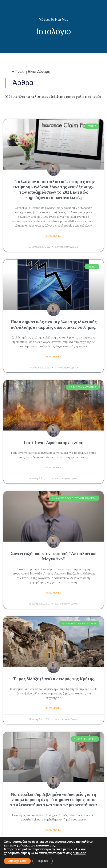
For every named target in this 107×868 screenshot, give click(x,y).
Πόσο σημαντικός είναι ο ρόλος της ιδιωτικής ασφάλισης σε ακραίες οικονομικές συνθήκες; (53, 324)
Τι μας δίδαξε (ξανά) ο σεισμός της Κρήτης (53, 679)
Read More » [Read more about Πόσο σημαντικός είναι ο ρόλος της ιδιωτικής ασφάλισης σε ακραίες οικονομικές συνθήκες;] (53, 357)
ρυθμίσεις (79, 853)
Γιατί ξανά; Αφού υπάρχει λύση (53, 443)
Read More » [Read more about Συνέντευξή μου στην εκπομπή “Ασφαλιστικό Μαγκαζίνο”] (53, 593)
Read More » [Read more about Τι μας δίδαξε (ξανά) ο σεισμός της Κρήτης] (53, 708)
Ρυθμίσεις (43, 861)
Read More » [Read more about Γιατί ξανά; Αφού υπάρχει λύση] (53, 467)
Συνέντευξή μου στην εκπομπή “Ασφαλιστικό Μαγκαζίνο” (54, 556)
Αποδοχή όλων (17, 861)
